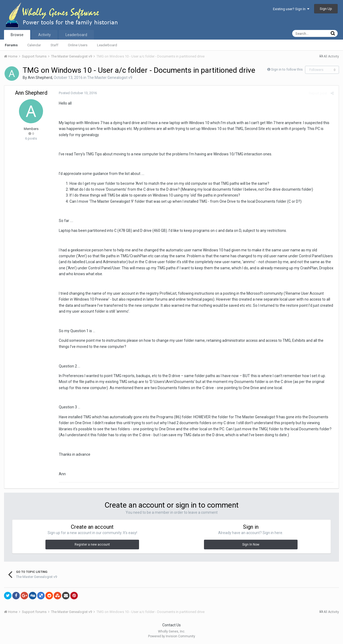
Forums (11, 45)
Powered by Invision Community (172, 636)
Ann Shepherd (40, 78)
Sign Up (326, 9)
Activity (45, 35)
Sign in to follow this (287, 69)
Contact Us (171, 625)
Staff (54, 45)
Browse (17, 35)
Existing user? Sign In (291, 9)
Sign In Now (251, 545)
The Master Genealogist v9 (110, 78)
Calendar (34, 45)
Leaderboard (107, 45)
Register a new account (92, 545)
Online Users (78, 45)
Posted (77, 93)
